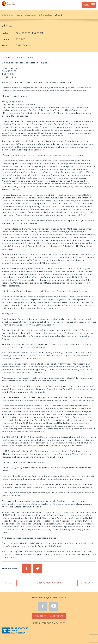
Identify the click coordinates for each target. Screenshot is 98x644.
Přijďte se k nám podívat (49, 616)
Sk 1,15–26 (87, 583)
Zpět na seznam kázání (49, 583)
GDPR (62, 623)
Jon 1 (9, 583)
